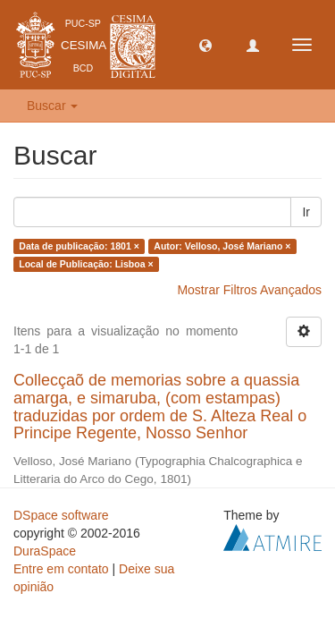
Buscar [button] (52, 106)
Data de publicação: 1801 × (79, 246)
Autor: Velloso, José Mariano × (222, 246)
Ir (306, 212)
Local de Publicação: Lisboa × (86, 264)
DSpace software (61, 515)
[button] (205, 45)
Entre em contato (61, 569)
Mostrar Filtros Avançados (249, 290)
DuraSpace (45, 551)
